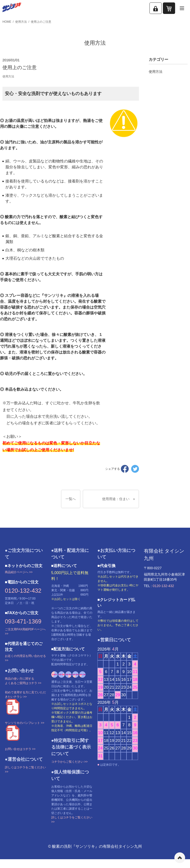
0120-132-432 (23, 591)
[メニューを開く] (182, 8)
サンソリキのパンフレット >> (25, 723)
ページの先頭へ (180, 858)
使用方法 (21, 22)
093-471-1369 (23, 621)
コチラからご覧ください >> (69, 762)
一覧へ (71, 499)
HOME (7, 22)
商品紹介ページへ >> (19, 572)
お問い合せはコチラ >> (20, 749)
